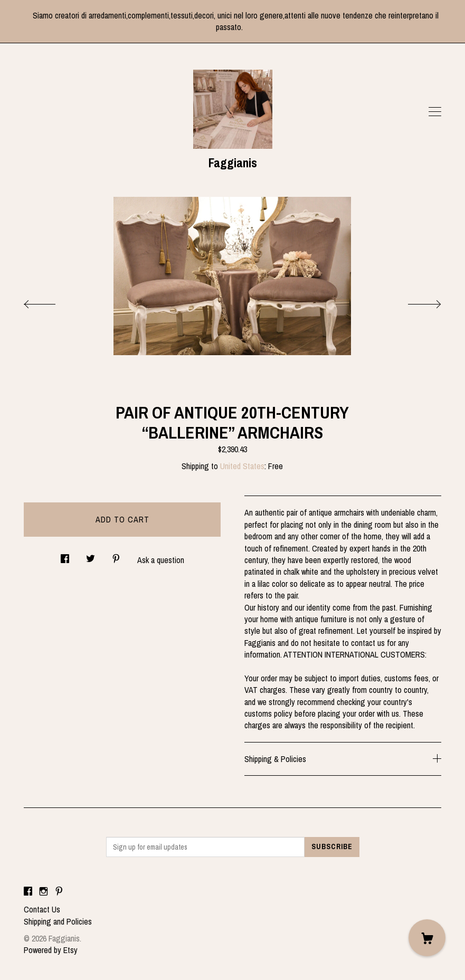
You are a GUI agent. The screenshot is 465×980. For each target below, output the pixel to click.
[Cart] (427, 938)
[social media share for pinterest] (116, 556)
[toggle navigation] (435, 112)
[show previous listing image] (50, 301)
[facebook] (28, 891)
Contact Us (42, 909)
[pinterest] (59, 891)
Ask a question (161, 560)
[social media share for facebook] (65, 556)
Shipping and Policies (58, 921)
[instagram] (44, 891)
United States (242, 466)
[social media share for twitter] (91, 556)
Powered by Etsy (51, 950)
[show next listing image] (415, 301)
